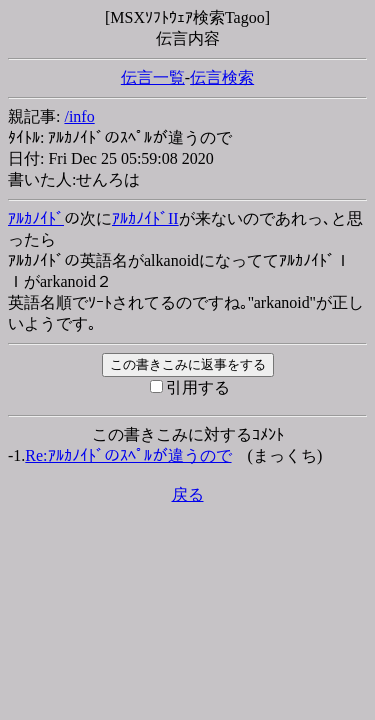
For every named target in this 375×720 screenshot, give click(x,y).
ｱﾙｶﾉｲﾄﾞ (36, 218)
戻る (188, 494)
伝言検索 (222, 77)
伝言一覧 (153, 77)
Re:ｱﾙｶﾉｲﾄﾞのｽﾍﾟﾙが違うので (128, 455)
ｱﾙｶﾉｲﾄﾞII (145, 218)
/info (79, 116)
